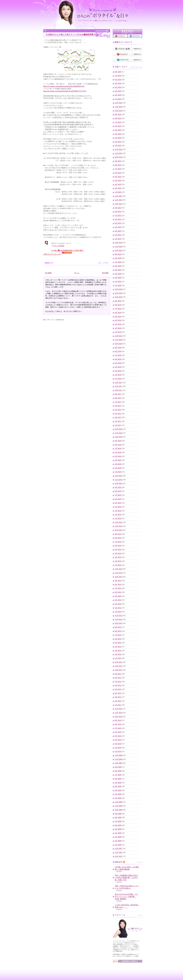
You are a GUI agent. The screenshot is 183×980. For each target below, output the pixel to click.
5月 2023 (118, 130)
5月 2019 (118, 317)
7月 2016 (118, 448)
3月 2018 (118, 371)
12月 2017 (119, 383)
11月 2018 (119, 340)
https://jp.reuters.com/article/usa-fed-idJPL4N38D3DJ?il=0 (64, 86)
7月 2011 (118, 682)
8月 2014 (118, 538)
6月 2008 (118, 825)
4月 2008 (118, 833)
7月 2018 (118, 355)
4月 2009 (118, 786)
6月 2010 (118, 732)
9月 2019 (118, 301)
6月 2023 (118, 126)
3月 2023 (118, 138)
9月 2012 (118, 627)
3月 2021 (118, 231)
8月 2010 (118, 724)
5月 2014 (118, 550)
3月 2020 (118, 278)
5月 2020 (118, 270)
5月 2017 (118, 410)
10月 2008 (119, 810)
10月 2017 (119, 390)
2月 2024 (118, 95)
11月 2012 (119, 619)
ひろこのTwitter (59, 246)
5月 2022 (118, 177)
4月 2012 (118, 647)
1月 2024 (118, 99)
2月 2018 (118, 375)
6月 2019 (118, 313)
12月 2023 (119, 103)
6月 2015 (118, 499)
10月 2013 (119, 577)
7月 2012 (118, 635)
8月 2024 (118, 72)
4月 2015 (118, 507)
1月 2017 (118, 425)
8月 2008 (118, 817)
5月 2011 (118, 689)
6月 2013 (118, 592)
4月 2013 (118, 600)
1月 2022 (118, 192)
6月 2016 (118, 452)
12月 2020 (119, 243)
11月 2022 (119, 153)
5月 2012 (118, 643)
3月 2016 (118, 464)
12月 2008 (119, 802)
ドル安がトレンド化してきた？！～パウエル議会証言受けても (72, 34)
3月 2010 (118, 744)
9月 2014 (118, 534)
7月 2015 (118, 495)
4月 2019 (118, 320)
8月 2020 (118, 258)
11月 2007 (119, 852)
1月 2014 (118, 565)
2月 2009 (118, 794)
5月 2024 (118, 83)
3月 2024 (118, 91)
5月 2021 (118, 223)
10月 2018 (119, 344)
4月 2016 (118, 460)
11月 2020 (119, 247)
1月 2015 (118, 518)
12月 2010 (119, 709)
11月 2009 (119, 759)
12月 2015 (119, 476)
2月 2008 (118, 841)
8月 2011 (118, 678)
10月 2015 (119, 483)
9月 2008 (118, 814)
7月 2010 (118, 728)
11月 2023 (119, 107)
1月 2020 (118, 285)
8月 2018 (118, 351)
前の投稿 (105, 273)
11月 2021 (119, 200)
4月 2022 (118, 181)
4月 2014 (118, 553)
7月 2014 (118, 542)
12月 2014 (119, 522)
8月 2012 (118, 631)
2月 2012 (118, 654)
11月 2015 (119, 480)
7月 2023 (118, 122)
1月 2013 (118, 612)
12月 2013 (119, 569)
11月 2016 (119, 433)
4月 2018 (118, 367)
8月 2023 (118, 118)
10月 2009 (119, 763)
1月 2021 (118, 239)
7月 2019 (118, 309)
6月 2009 (118, 779)
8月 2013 (118, 585)
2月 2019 (118, 328)
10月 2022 (119, 157)
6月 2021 (118, 219)
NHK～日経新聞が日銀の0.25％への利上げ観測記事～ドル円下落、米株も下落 (126, 878)
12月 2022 (119, 149)
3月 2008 (118, 837)
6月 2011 (118, 685)
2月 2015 (118, 515)
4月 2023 (118, 134)
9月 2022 (118, 161)
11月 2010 (119, 713)
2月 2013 (118, 608)
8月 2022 (118, 165)
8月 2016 (118, 445)
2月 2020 (118, 282)
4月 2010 (118, 740)
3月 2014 (118, 557)
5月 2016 (118, 456)
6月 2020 (118, 266)
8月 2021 (118, 212)
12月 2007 (119, 849)
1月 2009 (118, 798)
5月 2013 (118, 596)
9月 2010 (118, 720)
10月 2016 (119, 437)
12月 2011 (119, 662)
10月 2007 (119, 856)
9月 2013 (118, 581)
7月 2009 (118, 775)
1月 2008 (118, 845)
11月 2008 (119, 806)
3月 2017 (118, 417)
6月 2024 (118, 80)
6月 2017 (118, 406)
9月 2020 (118, 254)
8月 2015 (118, 491)
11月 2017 (119, 386)
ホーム (77, 273)
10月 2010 (119, 717)
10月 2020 (119, 250)
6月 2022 (118, 173)
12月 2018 (119, 336)
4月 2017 (118, 414)
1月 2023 (118, 146)
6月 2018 (118, 359)
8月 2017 (118, 398)
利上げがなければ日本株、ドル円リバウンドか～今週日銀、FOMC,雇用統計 (126, 897)
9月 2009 (118, 767)
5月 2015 (118, 503)
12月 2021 (119, 196)
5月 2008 (118, 829)
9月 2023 (118, 114)
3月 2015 (118, 511)
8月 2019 (118, 305)
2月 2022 (118, 188)
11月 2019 (119, 293)
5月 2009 (118, 783)
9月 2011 (118, 674)
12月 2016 (119, 429)
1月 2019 (118, 332)
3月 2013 (118, 604)
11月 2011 (119, 666)
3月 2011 (118, 697)
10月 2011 (119, 670)
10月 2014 (119, 530)
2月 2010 (118, 748)
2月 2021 (118, 235)
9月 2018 (118, 348)
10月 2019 (119, 297)
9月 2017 (118, 394)
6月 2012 (118, 639)
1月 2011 (118, 705)
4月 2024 (118, 87)
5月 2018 (118, 363)
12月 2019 (119, 289)
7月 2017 (118, 402)
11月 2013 (119, 573)
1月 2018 (118, 379)
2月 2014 (118, 561)
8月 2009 (118, 771)
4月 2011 (118, 693)
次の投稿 (48, 273)
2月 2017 (118, 421)
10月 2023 (119, 111)
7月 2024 (118, 76)
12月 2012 (119, 616)
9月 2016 (118, 441)
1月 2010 (118, 751)
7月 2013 (118, 588)
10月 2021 (119, 204)
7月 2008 (118, 821)
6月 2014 (118, 546)
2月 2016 (118, 468)
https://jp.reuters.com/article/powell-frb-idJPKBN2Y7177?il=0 (65, 91)
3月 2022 (118, 184)
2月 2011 (118, 701)
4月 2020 (118, 274)
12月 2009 (119, 755)
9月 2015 (118, 487)
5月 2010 (118, 736)
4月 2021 (118, 227)
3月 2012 (118, 651)
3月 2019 (118, 324)
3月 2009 (118, 790)
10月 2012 (119, 623)
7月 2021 (118, 215)
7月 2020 (118, 262)
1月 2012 (118, 658)
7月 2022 (118, 169)
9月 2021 (118, 208)
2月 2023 (118, 142)
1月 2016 (118, 472)
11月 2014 (119, 526)
